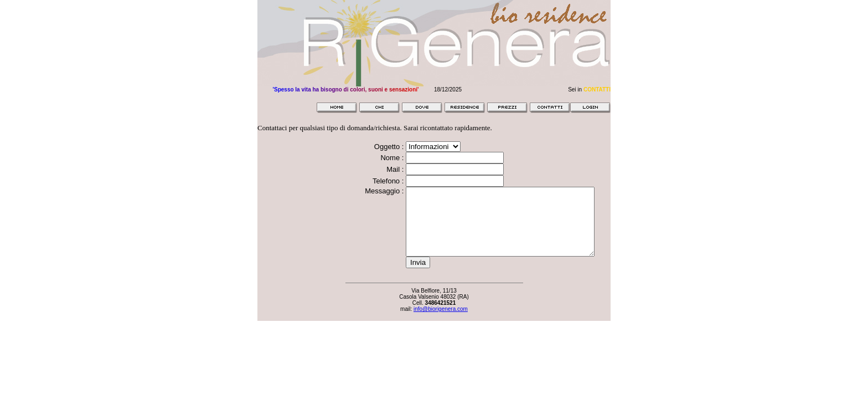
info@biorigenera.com (441, 322)
